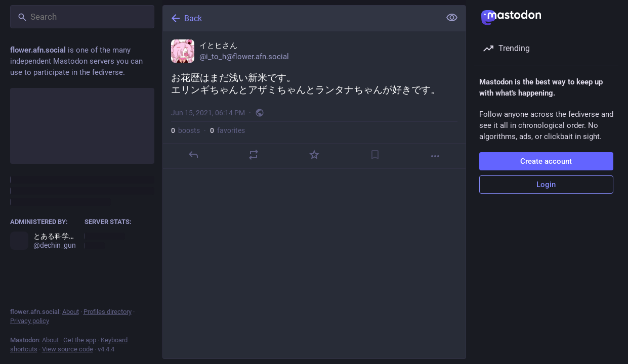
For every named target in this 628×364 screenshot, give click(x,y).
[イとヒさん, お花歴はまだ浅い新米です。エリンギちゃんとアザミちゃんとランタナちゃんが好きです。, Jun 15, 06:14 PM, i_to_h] (314, 100)
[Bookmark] (374, 155)
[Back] (301, 18)
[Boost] (254, 155)
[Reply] (193, 155)
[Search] (82, 17)
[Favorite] (314, 155)
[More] (435, 156)
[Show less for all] (452, 18)
